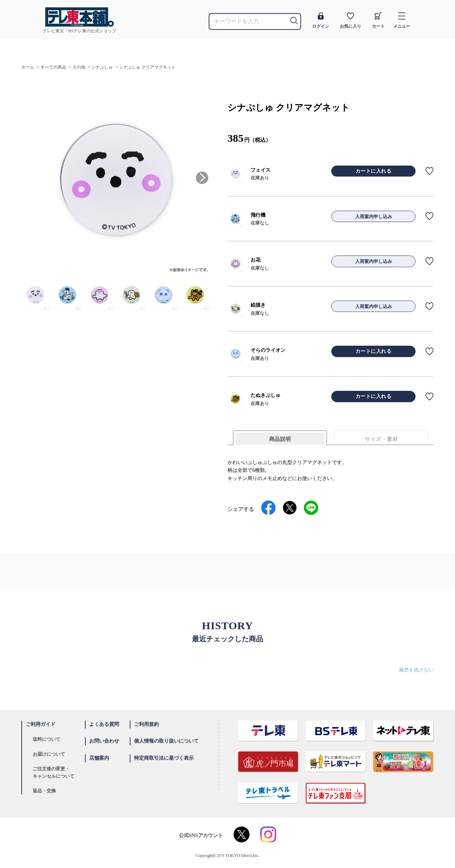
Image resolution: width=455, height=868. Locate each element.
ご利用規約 (146, 724)
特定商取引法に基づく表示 (164, 758)
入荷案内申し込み (374, 217)
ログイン (321, 21)
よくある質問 (104, 724)
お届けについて (49, 754)
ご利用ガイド (41, 724)
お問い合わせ (104, 741)
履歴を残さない (416, 670)
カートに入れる (374, 171)
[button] (202, 178)
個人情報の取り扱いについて (166, 741)
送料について (47, 739)
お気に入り (350, 21)
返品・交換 (44, 791)
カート (378, 21)
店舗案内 (99, 758)
